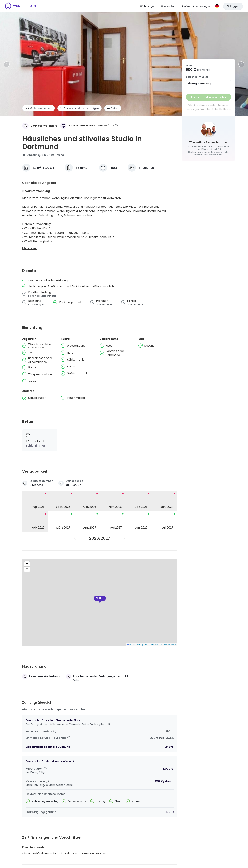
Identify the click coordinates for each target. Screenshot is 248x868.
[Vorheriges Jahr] (75, 538)
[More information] (116, 126)
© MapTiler (142, 645)
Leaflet (131, 645)
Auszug (205, 83)
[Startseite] (20, 6)
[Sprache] (217, 6)
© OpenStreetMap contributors (162, 645)
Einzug (192, 83)
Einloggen (233, 6)
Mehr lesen (30, 248)
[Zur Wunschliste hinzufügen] (80, 108)
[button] (27, 564)
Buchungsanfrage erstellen (208, 97)
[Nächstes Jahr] (124, 538)
